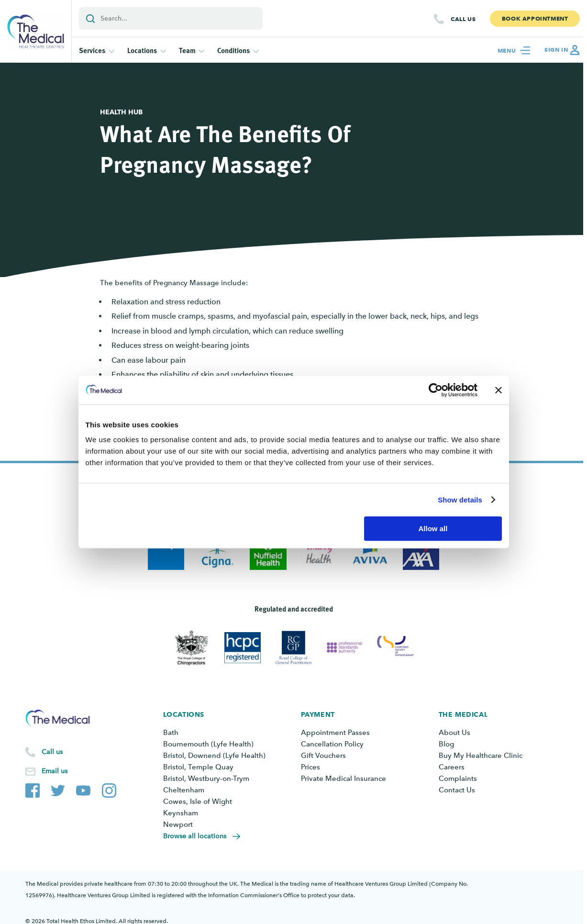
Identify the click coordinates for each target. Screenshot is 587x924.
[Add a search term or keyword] (171, 18)
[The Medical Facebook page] (33, 789)
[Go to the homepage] (36, 31)
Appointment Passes (335, 733)
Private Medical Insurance (343, 779)
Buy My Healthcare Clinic (481, 756)
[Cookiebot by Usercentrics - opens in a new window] (436, 390)
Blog (446, 744)
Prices (310, 767)
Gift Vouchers (323, 756)
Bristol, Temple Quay (198, 767)
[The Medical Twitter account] (58, 789)
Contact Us (457, 790)
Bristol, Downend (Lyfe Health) (214, 756)
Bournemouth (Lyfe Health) (208, 744)
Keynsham (181, 813)
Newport (178, 824)
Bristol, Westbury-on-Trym (206, 779)
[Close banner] (498, 390)
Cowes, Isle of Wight (198, 802)
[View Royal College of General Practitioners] (293, 647)
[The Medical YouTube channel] (83, 789)
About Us (454, 733)
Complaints (458, 779)
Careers (452, 767)
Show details (460, 500)
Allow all (433, 529)
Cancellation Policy (332, 744)
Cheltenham (184, 790)
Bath (171, 733)
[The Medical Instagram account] (109, 789)
